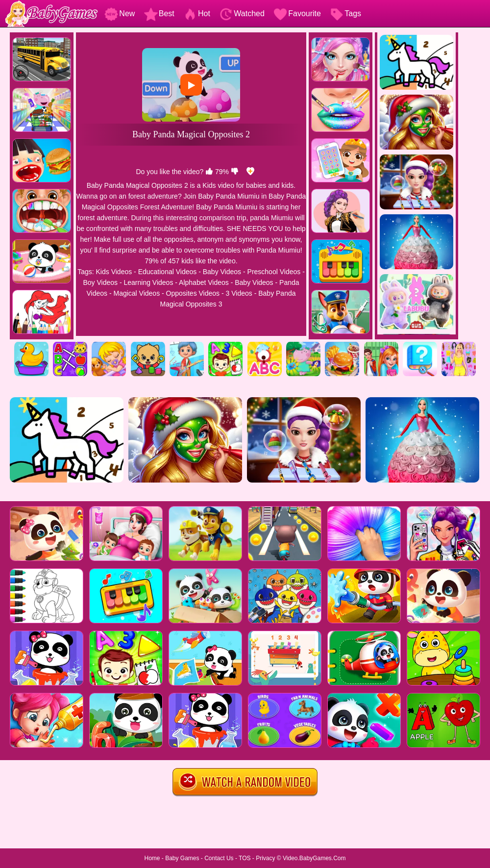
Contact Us (219, 858)
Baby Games (182, 858)
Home (152, 858)
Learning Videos (148, 282)
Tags (345, 13)
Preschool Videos (274, 272)
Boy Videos (100, 282)
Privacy (265, 858)
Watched (242, 13)
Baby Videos (222, 272)
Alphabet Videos (204, 282)
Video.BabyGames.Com (314, 858)
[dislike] (235, 172)
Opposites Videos (193, 293)
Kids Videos (114, 272)
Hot (197, 13)
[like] (209, 172)
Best (159, 13)
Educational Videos (168, 272)
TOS (245, 858)
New (120, 13)
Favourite (297, 13)
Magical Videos (136, 293)
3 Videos (239, 293)
